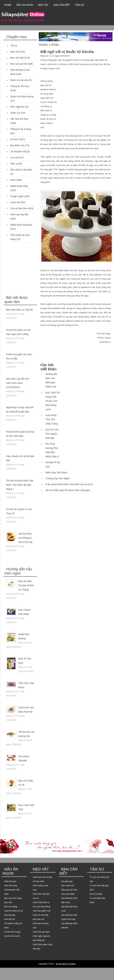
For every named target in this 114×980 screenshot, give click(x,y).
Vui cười (15, 158)
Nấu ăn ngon (25, 5)
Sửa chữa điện (68, 894)
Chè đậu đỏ (10, 919)
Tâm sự (79, 5)
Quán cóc (15, 113)
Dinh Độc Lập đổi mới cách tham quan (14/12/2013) (18, 383)
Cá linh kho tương (12, 932)
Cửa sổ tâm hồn (19, 208)
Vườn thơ (15, 202)
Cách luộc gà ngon (41, 932)
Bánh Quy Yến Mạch (56, 472)
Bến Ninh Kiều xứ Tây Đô (19, 310)
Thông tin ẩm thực (20, 86)
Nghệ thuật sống (19, 186)
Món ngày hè (17, 107)
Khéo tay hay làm (19, 214)
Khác (13, 180)
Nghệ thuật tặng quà (21, 225)
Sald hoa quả (10, 881)
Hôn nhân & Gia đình (21, 170)
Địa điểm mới (17, 145)
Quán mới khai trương (22, 96)
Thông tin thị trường (21, 129)
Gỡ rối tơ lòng (96, 894)
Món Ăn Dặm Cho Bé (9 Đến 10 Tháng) (26, 585)
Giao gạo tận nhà (69, 890)
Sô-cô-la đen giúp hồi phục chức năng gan (68, 490)
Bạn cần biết (62, 5)
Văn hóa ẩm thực (19, 119)
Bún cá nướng (11, 907)
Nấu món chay (11, 886)
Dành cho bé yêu (19, 80)
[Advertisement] (29, 269)
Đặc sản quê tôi (19, 64)
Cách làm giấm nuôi (42, 911)
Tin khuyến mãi (18, 151)
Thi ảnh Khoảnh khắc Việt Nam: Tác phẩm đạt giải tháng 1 (20, 485)
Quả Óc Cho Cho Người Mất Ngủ (52, 434)
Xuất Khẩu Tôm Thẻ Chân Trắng (52, 419)
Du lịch (14, 139)
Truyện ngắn (17, 196)
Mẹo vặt (43, 5)
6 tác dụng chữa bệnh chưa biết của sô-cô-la (69, 484)
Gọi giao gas (67, 881)
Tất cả (14, 46)
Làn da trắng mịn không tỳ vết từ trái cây (25, 538)
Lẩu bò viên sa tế (12, 936)
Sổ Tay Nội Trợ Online (65, 964)
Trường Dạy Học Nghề (57, 478)
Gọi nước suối (68, 886)
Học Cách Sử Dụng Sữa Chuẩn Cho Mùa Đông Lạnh (53, 401)
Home (8, 5)
